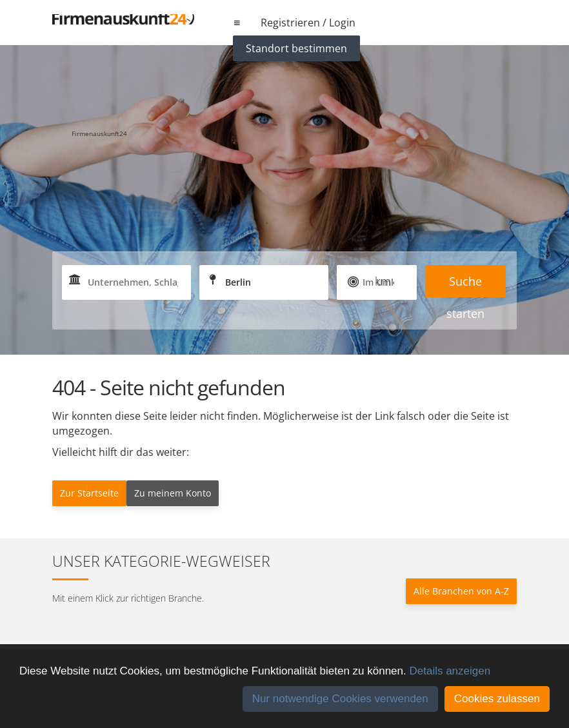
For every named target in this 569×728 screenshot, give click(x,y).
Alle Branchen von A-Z (461, 591)
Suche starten (465, 285)
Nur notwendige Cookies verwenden (340, 699)
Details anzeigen (450, 671)
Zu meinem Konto (173, 493)
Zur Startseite (89, 493)
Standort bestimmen (296, 48)
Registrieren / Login (308, 23)
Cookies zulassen (497, 699)
